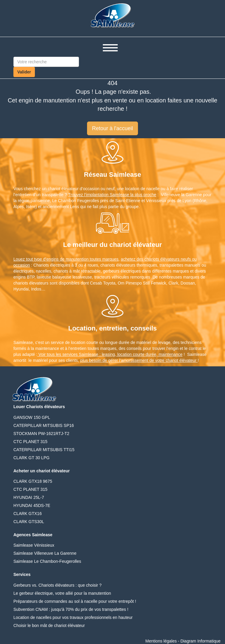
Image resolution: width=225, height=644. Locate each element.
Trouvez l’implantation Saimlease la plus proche (112, 195)
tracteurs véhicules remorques (122, 277)
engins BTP (24, 277)
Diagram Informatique (200, 641)
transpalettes (171, 265)
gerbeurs (111, 271)
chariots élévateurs (118, 265)
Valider (24, 72)
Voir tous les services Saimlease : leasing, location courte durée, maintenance (110, 354)
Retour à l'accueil (113, 128)
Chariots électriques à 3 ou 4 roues (66, 265)
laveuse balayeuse (54, 277)
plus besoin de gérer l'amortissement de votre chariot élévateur (139, 360)
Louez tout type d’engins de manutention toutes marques (66, 259)
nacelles (43, 271)
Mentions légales (161, 641)
